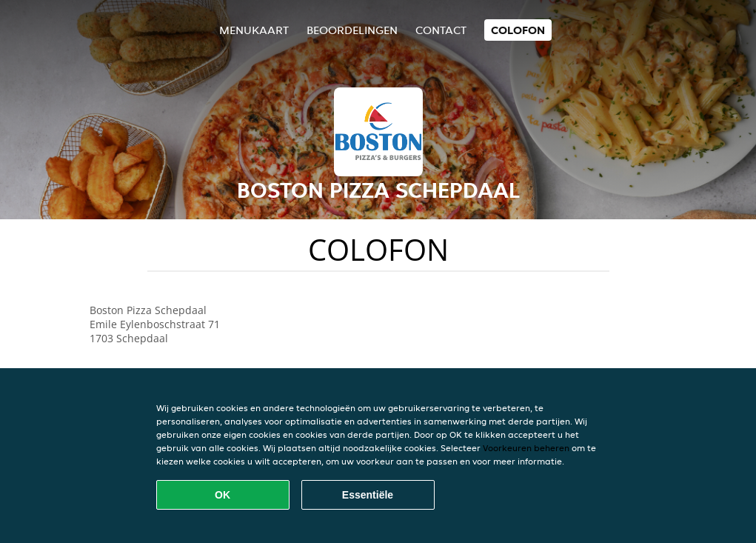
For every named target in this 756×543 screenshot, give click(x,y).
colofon (518, 30)
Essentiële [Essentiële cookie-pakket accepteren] (368, 495)
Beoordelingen (352, 30)
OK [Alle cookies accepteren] (223, 495)
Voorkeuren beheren (526, 448)
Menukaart (254, 30)
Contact (441, 30)
